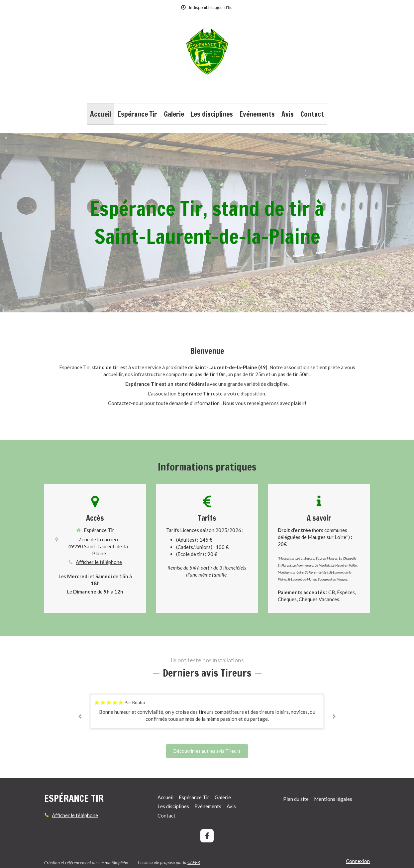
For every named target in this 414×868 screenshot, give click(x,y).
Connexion (358, 861)
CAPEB (194, 862)
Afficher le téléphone (99, 562)
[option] (207, 712)
